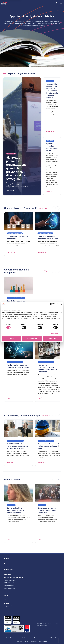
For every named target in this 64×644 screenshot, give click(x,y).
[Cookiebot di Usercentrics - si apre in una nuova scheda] (51, 304)
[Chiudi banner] (62, 304)
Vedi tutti (43, 208)
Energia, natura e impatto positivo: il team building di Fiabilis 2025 (48, 510)
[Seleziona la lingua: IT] (8, 607)
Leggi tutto (50, 131)
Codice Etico (34, 641)
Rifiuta (12, 338)
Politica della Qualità (11, 638)
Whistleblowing (43, 641)
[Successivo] (58, 208)
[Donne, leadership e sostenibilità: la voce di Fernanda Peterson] (19, 493)
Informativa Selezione (23, 641)
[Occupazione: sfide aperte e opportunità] (19, 221)
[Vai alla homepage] (5, 3)
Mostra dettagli (55, 333)
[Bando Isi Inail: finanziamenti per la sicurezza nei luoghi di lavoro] (49, 428)
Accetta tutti (52, 338)
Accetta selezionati (32, 338)
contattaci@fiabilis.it (10, 586)
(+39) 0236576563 (9, 588)
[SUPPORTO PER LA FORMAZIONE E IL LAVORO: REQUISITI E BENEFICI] (19, 428)
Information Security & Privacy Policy (49, 638)
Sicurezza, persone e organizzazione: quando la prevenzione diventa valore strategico (17, 168)
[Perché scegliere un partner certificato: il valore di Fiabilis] (19, 350)
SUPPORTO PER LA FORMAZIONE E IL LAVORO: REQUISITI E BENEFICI (18, 446)
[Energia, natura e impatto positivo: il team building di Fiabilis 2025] (49, 493)
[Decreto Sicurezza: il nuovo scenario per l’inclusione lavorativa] (19, 286)
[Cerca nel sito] (57, 3)
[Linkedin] (6, 599)
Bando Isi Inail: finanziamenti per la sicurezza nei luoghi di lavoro (48, 446)
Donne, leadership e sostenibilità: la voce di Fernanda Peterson (16, 510)
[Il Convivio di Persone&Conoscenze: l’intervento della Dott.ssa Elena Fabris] (49, 350)
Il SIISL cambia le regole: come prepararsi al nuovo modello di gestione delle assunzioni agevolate (52, 91)
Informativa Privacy (23, 638)
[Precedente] (54, 208)
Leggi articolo (11, 191)
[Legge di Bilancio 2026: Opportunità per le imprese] (49, 221)
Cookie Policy (34, 638)
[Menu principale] (61, 3)
